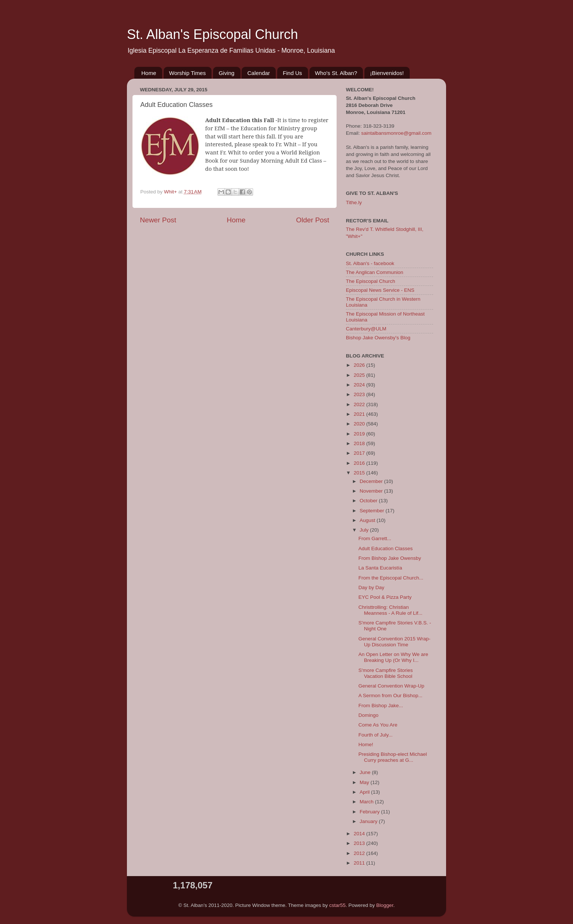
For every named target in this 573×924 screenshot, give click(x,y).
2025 (360, 375)
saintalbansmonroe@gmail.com (396, 133)
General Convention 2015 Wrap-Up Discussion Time (394, 642)
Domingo (369, 715)
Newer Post (158, 220)
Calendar (258, 73)
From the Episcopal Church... (391, 578)
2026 (360, 365)
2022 (360, 404)
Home (149, 73)
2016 (360, 463)
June (366, 772)
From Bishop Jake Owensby (390, 558)
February (370, 812)
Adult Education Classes (386, 548)
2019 (360, 434)
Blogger (385, 905)
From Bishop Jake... (381, 706)
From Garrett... (375, 538)
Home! (366, 745)
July (365, 530)
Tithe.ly (354, 203)
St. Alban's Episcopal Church (212, 34)
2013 (360, 843)
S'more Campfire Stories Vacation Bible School (386, 673)
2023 (360, 394)
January (369, 821)
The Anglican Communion (375, 272)
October (369, 501)
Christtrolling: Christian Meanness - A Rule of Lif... (391, 610)
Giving (227, 73)
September (373, 511)
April (365, 792)
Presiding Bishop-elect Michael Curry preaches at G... (393, 757)
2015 (360, 473)
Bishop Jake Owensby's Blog (378, 338)
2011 (360, 863)
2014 (360, 834)
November (372, 491)
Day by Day (371, 587)
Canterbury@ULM (366, 329)
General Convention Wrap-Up (392, 686)
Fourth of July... (376, 735)
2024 (360, 385)
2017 (360, 453)
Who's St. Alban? (336, 73)
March (367, 802)
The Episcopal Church (371, 281)
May (365, 782)
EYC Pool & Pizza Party (385, 597)
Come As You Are (378, 725)
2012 (360, 853)
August (368, 520)
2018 (360, 443)
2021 (360, 414)
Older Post (313, 220)
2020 (360, 424)
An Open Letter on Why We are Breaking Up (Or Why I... (393, 657)
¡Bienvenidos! (387, 73)
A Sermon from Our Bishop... (391, 696)
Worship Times (188, 73)
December (372, 481)
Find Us (292, 73)
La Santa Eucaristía (380, 568)
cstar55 (337, 905)
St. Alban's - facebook (370, 263)
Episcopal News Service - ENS (380, 290)
